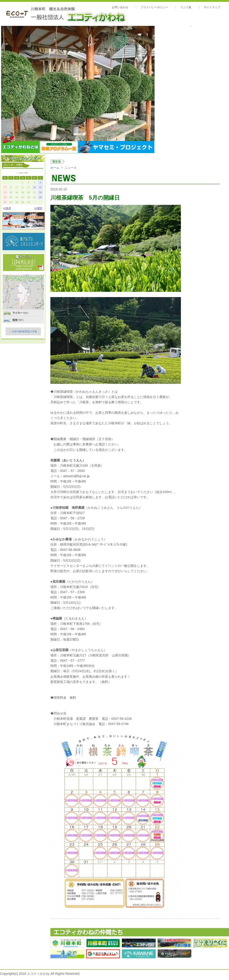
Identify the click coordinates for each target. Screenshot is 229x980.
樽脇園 (57, 618)
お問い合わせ (120, 7)
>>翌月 (38, 208)
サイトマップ (212, 7)
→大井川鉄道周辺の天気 (23, 331)
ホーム (55, 168)
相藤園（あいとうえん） (68, 460)
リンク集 (186, 7)
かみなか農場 (62, 539)
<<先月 (7, 208)
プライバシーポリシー (154, 7)
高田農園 (59, 582)
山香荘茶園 (60, 650)
